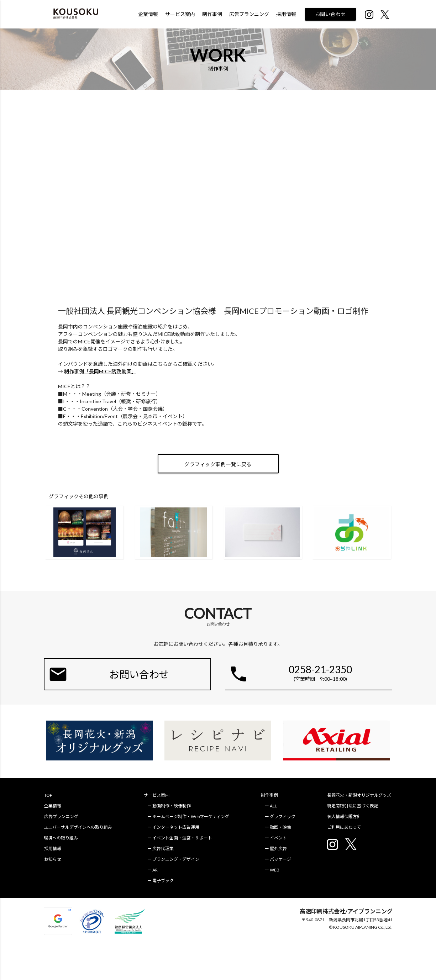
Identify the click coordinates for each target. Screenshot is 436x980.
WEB (276, 870)
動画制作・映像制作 (172, 806)
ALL (274, 806)
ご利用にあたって (345, 827)
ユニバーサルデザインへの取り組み (78, 827)
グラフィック (284, 816)
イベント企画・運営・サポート (183, 838)
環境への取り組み (61, 838)
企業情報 (148, 14)
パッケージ (282, 859)
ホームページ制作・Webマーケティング (191, 816)
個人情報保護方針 (345, 816)
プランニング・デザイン (177, 859)
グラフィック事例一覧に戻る (218, 464)
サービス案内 (180, 14)
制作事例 (212, 14)
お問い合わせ (330, 14)
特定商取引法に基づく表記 (354, 806)
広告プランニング (249, 14)
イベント (279, 838)
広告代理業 (164, 849)
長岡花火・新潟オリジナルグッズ (360, 795)
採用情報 (286, 14)
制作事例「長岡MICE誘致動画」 (100, 371)
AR (156, 870)
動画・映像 (282, 827)
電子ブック (164, 881)
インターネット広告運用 (177, 827)
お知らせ (52, 859)
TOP (48, 795)
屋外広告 (279, 849)
